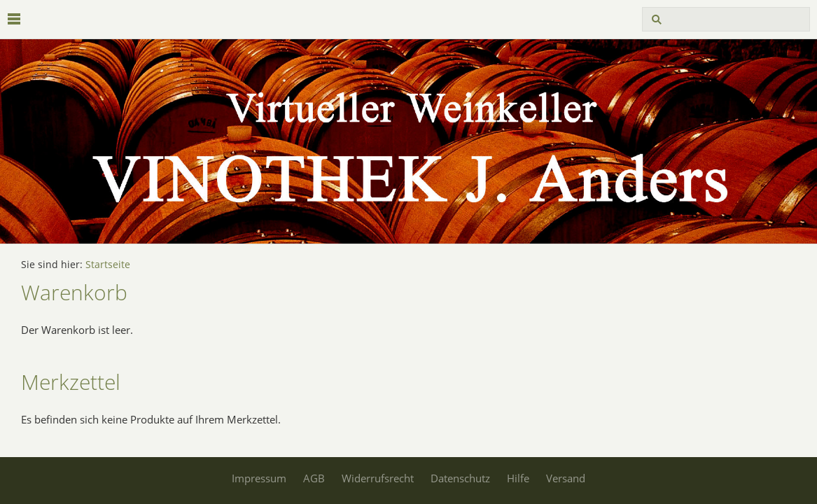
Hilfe (518, 478)
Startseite (108, 265)
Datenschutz (460, 478)
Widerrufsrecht (378, 478)
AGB (314, 478)
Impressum (259, 478)
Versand (566, 478)
